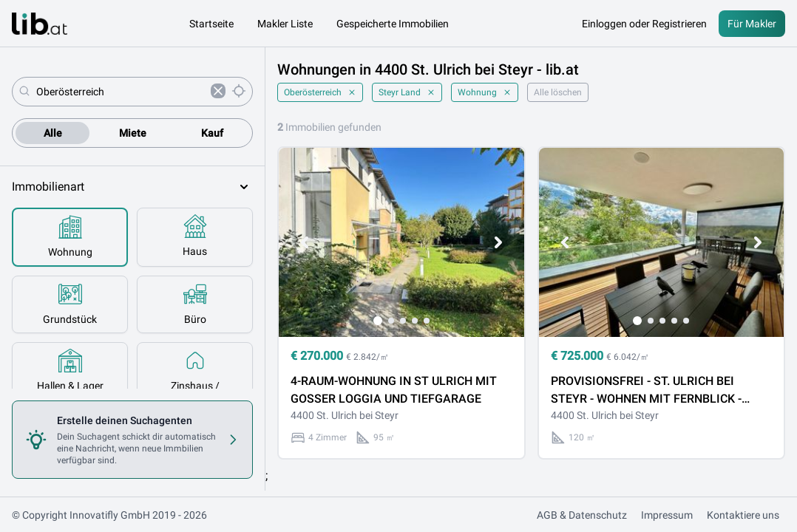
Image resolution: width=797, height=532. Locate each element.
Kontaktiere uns (743, 515)
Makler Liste (285, 24)
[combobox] (121, 92)
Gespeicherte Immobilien (393, 24)
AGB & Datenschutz (582, 515)
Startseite (211, 24)
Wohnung (485, 92)
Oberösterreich (320, 92)
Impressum (667, 515)
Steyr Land (407, 92)
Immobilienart (132, 187)
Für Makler (752, 24)
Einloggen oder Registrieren (644, 24)
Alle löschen (558, 92)
